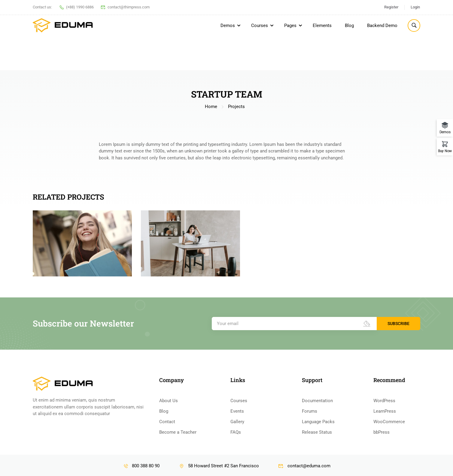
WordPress (384, 455)
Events (237, 465)
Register (391, 7)
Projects (236, 72)
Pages (290, 26)
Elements (322, 26)
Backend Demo (382, 26)
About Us (169, 455)
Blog (349, 26)
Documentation (317, 455)
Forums (310, 465)
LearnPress (385, 465)
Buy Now (445, 151)
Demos (228, 26)
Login (415, 7)
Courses (260, 26)
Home (211, 72)
